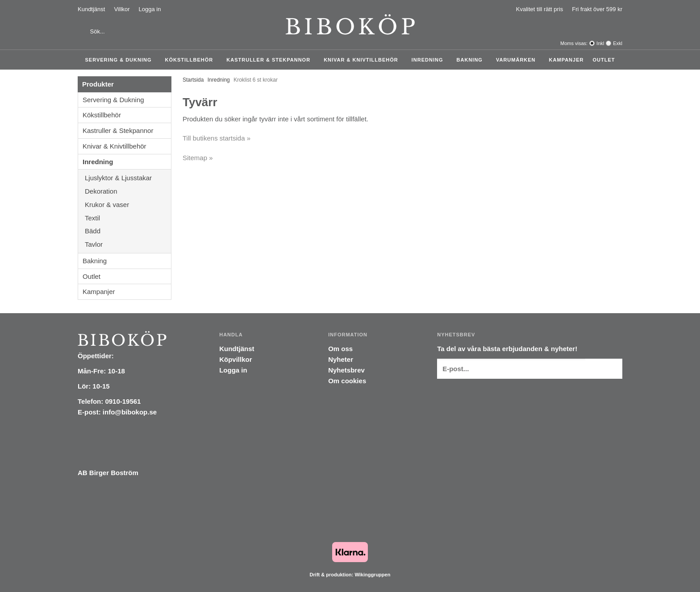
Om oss (340, 349)
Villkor (122, 9)
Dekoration (128, 191)
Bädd (128, 231)
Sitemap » (198, 158)
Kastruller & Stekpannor (271, 60)
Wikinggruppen (372, 575)
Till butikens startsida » (217, 138)
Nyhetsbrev (346, 370)
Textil (128, 218)
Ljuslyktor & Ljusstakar (128, 178)
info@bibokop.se (130, 412)
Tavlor (94, 244)
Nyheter (341, 359)
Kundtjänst (91, 9)
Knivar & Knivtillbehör (363, 60)
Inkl (600, 43)
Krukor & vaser (128, 205)
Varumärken (518, 60)
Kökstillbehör (192, 60)
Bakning (472, 60)
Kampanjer (567, 60)
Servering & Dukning (121, 60)
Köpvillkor (235, 359)
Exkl (618, 43)
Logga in (150, 9)
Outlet (604, 60)
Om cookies (347, 381)
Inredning (430, 60)
